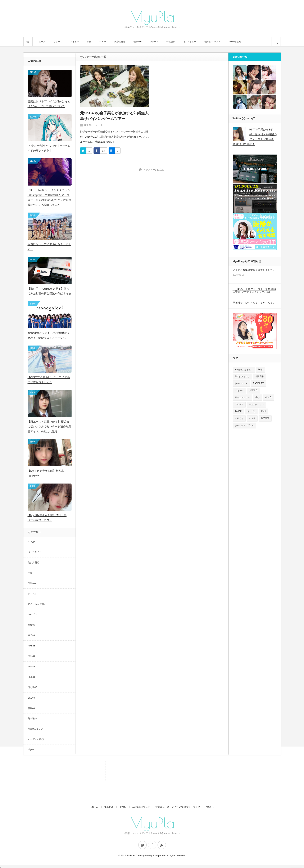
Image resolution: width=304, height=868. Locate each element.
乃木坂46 (32, 718)
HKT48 (31, 677)
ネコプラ (251, 411)
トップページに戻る (154, 170)
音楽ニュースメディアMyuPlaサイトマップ (178, 807)
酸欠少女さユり (242, 376)
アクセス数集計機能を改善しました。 (254, 270)
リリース (58, 42)
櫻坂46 (31, 708)
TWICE (238, 411)
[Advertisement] (86, 771)
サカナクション (256, 404)
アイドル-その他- (36, 604)
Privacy (122, 807)
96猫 (260, 370)
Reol (264, 411)
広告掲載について (141, 807)
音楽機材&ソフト (212, 42)
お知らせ (210, 807)
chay (257, 397)
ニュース (41, 42)
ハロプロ (32, 614)
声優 (89, 42)
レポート (154, 42)
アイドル (74, 42)
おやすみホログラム (244, 425)
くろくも (239, 418)
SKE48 (88, 125)
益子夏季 (265, 418)
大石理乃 (253, 390)
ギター (31, 749)
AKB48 (31, 635)
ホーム (95, 807)
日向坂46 (32, 687)
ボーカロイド (35, 552)
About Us (108, 807)
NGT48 (31, 667)
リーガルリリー (242, 397)
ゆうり (252, 418)
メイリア (239, 404)
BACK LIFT (258, 383)
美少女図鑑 (120, 42)
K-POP (103, 42)
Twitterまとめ (235, 42)
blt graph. (239, 390)
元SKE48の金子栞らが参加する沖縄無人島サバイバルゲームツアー (114, 116)
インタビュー (190, 42)
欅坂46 (31, 625)
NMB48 (31, 646)
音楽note (137, 42)
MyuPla (152, 16)
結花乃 (268, 397)
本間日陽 (259, 376)
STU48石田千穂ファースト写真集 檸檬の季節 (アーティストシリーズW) (255, 290)
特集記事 (171, 42)
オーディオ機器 (36, 739)
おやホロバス (241, 383)
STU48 (31, 656)
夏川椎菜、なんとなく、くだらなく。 (254, 303)
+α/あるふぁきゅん (244, 370)
